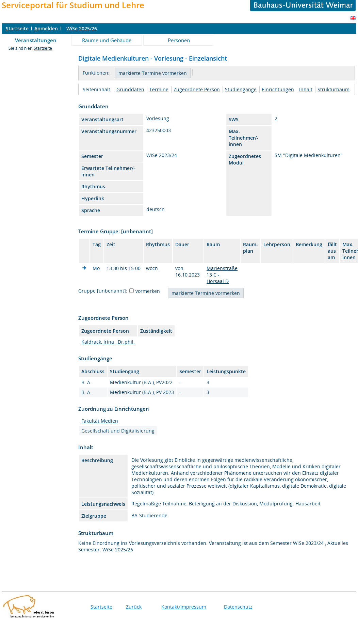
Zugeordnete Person (197, 89)
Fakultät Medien (100, 421)
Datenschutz (238, 607)
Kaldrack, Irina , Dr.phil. (108, 342)
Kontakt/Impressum (184, 607)
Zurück (134, 607)
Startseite (43, 48)
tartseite (17, 28)
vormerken (148, 291)
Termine (159, 89)
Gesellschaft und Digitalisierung (118, 431)
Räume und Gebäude (107, 40)
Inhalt (306, 89)
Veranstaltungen (36, 40)
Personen (179, 40)
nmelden (46, 28)
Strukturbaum (333, 89)
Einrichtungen (278, 89)
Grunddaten (130, 89)
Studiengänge (241, 89)
